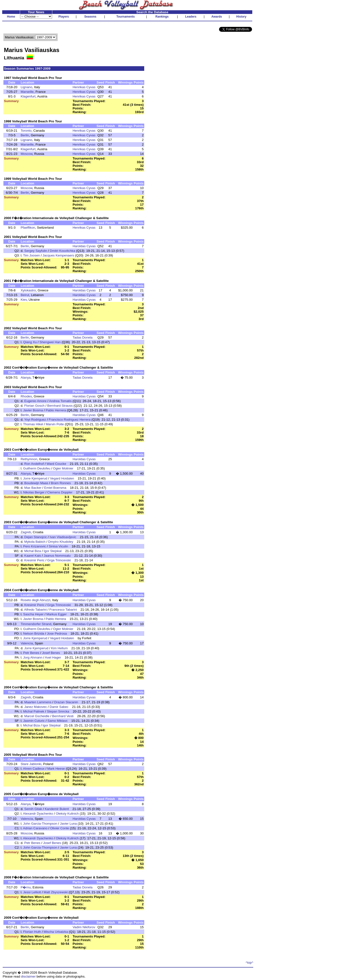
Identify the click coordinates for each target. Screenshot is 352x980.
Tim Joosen (32, 255)
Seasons (90, 17)
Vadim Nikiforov (84, 927)
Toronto (26, 131)
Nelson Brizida (34, 634)
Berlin (25, 135)
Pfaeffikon (28, 228)
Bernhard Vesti (63, 716)
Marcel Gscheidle (37, 716)
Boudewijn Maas (36, 483)
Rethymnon (29, 459)
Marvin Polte (55, 424)
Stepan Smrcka (58, 711)
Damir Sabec (59, 707)
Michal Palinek (34, 711)
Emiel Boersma (55, 488)
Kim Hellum (59, 648)
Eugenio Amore (35, 401)
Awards (217, 17)
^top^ (249, 963)
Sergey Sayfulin (36, 251)
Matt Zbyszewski (56, 892)
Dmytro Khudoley (61, 542)
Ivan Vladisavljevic (63, 537)
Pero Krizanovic (35, 546)
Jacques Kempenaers (58, 255)
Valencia (27, 643)
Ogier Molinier (63, 468)
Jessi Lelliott (32, 892)
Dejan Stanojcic (36, 537)
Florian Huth (32, 932)
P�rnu (26, 887)
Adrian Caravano (35, 828)
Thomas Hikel (33, 424)
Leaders (191, 17)
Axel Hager (53, 657)
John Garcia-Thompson (40, 824)
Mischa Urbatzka (56, 932)
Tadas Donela (83, 337)
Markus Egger (57, 614)
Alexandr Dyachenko (38, 814)
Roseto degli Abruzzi (35, 600)
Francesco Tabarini (63, 610)
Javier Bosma (33, 410)
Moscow (26, 154)
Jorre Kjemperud (35, 478)
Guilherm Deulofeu (37, 468)
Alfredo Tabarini (35, 610)
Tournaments (126, 17)
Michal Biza (33, 551)
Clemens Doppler (60, 492)
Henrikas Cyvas (84, 87)
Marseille (27, 92)
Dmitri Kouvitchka (63, 251)
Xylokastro (28, 290)
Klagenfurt (28, 96)
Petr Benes (31, 653)
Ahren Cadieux (34, 769)
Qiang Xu (30, 342)
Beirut (25, 295)
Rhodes (26, 396)
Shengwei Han (50, 342)
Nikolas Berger (34, 492)
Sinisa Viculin (58, 546)
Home (11, 17)
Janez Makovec (36, 707)
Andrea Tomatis (60, 401)
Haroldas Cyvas (84, 246)
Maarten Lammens (38, 702)
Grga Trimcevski (59, 560)
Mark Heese (56, 769)
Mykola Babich (35, 542)
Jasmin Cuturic (34, 721)
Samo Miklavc (58, 721)
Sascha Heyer (33, 614)
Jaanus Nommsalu (57, 556)
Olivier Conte (60, 828)
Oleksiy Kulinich (67, 814)
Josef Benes (51, 653)
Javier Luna (68, 824)
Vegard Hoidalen (62, 478)
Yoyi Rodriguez (35, 420)
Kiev (24, 300)
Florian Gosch (34, 406)
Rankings (162, 17)
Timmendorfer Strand (36, 624)
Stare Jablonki (31, 764)
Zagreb (26, 532)
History (241, 17)
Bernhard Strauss (60, 406)
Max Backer (33, 488)
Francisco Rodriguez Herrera (70, 420)
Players (64, 17)
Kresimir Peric (34, 560)
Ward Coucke (56, 464)
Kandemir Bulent (57, 809)
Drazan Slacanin (66, 702)
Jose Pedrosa (57, 634)
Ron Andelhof (34, 464)
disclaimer (28, 976)
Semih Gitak (33, 809)
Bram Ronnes (61, 483)
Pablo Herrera (56, 410)
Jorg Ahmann (33, 657)
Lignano (26, 87)
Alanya (26, 378)
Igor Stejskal (53, 551)
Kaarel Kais (33, 556)
